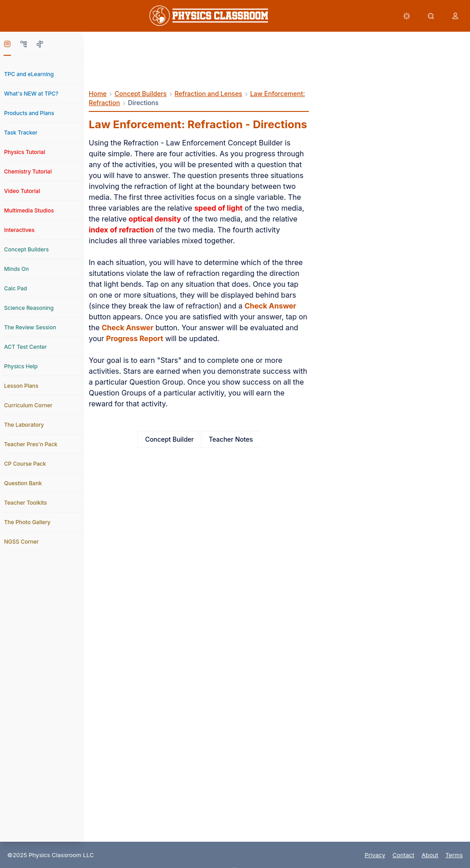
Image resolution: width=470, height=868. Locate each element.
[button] (407, 16)
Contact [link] (403, 855)
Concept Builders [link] (141, 94)
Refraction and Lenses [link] (209, 94)
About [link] (430, 855)
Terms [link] (454, 855)
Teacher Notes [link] (231, 439)
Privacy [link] (375, 855)
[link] (209, 16)
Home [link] (98, 94)
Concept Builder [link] (169, 439)
